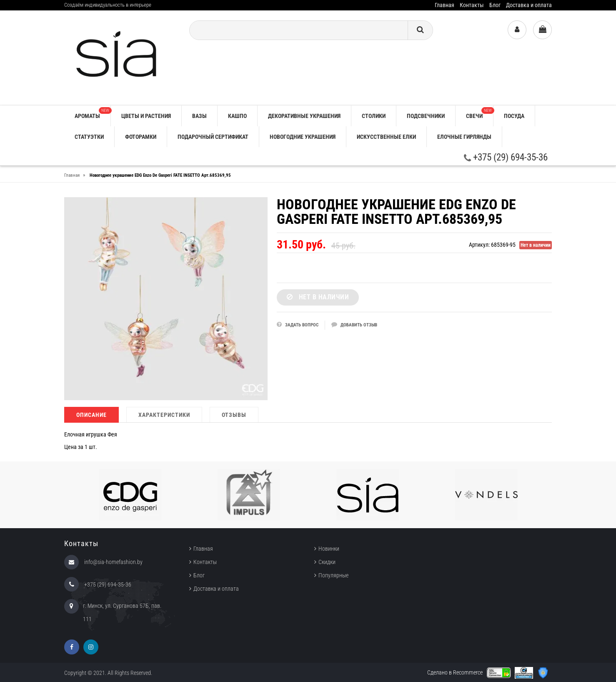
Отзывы (234, 415)
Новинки (329, 549)
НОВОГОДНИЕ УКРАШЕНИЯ (303, 137)
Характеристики (164, 415)
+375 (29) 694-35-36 (506, 157)
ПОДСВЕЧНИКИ (426, 116)
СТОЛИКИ (374, 116)
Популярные (333, 575)
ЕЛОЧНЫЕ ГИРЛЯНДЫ (464, 137)
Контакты (472, 5)
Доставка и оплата (529, 5)
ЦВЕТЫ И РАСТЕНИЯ (146, 116)
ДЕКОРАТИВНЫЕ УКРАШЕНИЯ (304, 116)
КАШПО (237, 116)
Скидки (327, 562)
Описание (91, 415)
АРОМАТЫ (93, 113)
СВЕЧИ (480, 113)
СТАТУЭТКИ (89, 137)
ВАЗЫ (199, 116)
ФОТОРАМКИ (141, 137)
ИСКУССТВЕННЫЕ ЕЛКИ (386, 137)
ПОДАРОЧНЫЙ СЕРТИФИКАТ (213, 137)
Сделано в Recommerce (455, 672)
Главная (444, 5)
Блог (495, 5)
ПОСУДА (514, 116)
